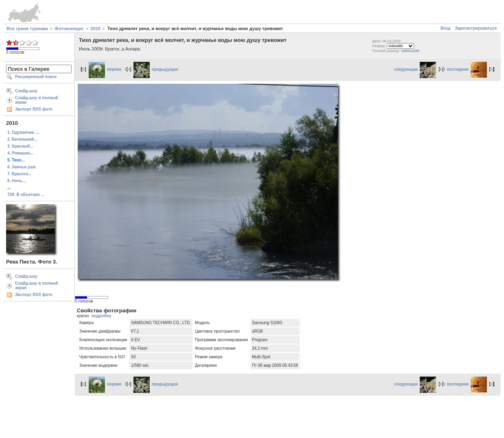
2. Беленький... (22, 139)
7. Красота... (19, 174)
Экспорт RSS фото (34, 109)
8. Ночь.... (17, 181)
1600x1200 (410, 51)
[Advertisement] (252, 416)
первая (105, 69)
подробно (101, 316)
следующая (415, 69)
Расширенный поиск (36, 77)
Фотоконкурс (69, 28)
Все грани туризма (27, 28)
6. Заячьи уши (22, 167)
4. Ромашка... (20, 153)
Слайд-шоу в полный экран (37, 100)
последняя (467, 69)
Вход (446, 28)
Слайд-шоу (26, 91)
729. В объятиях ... (26, 195)
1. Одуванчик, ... (23, 132)
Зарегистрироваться (476, 28)
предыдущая (156, 69)
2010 (96, 28)
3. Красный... (20, 146)
